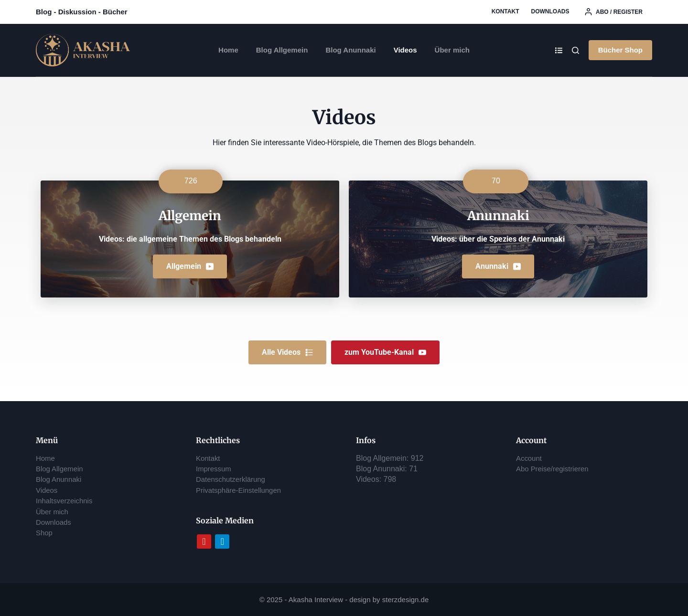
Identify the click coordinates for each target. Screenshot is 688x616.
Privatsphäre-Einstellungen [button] (242, 490)
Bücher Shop (620, 50)
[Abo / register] (614, 12)
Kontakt (505, 11)
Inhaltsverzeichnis (66, 501)
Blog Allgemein (282, 50)
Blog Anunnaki (350, 50)
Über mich (452, 50)
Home (228, 50)
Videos (405, 50)
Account (530, 458)
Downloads (550, 11)
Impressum (215, 469)
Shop (45, 533)
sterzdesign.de (406, 600)
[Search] (575, 50)
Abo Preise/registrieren (555, 469)
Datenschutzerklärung (233, 479)
